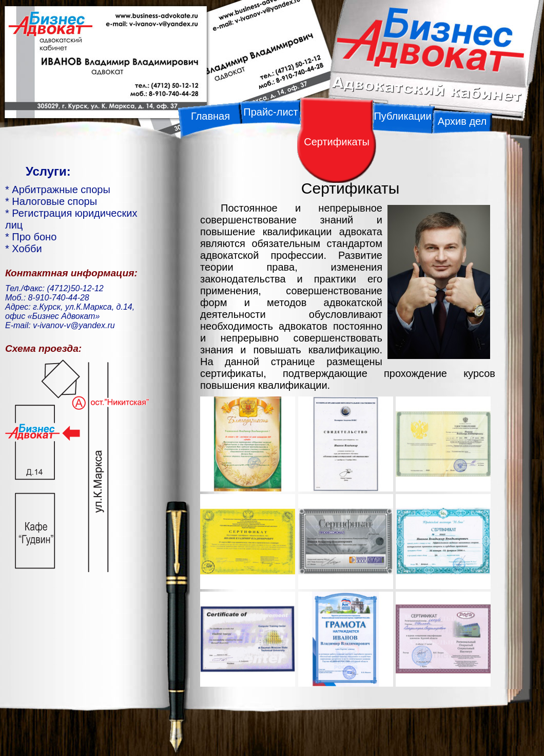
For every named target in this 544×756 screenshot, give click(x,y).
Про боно (34, 237)
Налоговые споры (54, 201)
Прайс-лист (270, 112)
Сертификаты (337, 142)
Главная (210, 116)
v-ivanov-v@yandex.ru (74, 325)
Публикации (402, 116)
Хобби (27, 249)
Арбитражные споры (61, 190)
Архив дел (462, 121)
